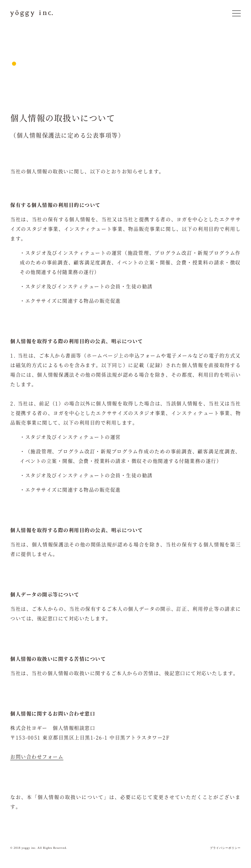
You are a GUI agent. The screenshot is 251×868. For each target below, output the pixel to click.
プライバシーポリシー (225, 848)
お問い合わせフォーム (37, 756)
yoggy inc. (32, 14)
